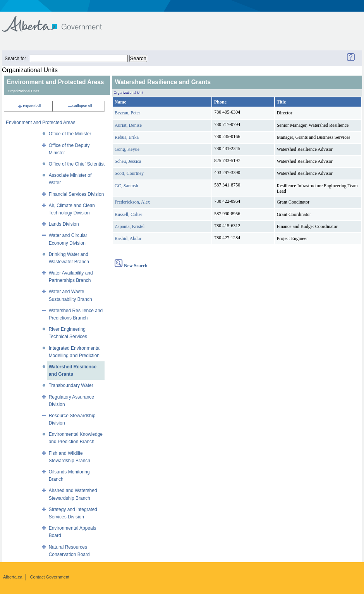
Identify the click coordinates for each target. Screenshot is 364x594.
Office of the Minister (70, 134)
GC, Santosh (126, 186)
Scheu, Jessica (128, 161)
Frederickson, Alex (132, 202)
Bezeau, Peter (127, 113)
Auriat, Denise (128, 125)
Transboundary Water (71, 385)
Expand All (29, 106)
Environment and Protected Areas (40, 123)
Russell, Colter (128, 214)
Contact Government (50, 577)
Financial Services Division (76, 194)
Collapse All (80, 106)
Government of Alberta (58, 20)
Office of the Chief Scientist (77, 164)
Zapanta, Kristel (130, 226)
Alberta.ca (13, 577)
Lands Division (64, 224)
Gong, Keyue (127, 149)
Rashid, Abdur (128, 238)
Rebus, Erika (127, 137)
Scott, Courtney (129, 173)
